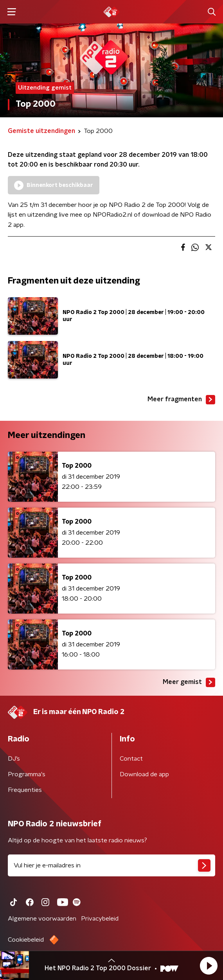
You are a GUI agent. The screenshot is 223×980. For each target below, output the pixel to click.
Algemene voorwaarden (42, 919)
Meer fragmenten (181, 400)
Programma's (27, 774)
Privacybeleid (100, 919)
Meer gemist (189, 682)
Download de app (144, 774)
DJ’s (14, 759)
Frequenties (25, 790)
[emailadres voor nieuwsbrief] (111, 865)
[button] (209, 966)
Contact (131, 759)
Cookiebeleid (26, 940)
